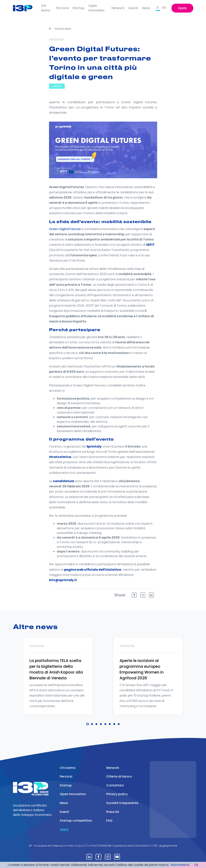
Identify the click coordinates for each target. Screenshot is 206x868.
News (146, 8)
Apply (182, 8)
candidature (63, 481)
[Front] (25, 8)
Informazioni (180, 865)
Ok (196, 865)
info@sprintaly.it (63, 580)
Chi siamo (46, 8)
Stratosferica (60, 457)
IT (158, 8)
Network (118, 8)
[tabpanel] (58, 681)
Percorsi (62, 8)
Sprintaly (94, 446)
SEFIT (150, 245)
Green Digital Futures (65, 229)
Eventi (133, 8)
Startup (78, 8)
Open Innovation (96, 8)
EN (164, 8)
